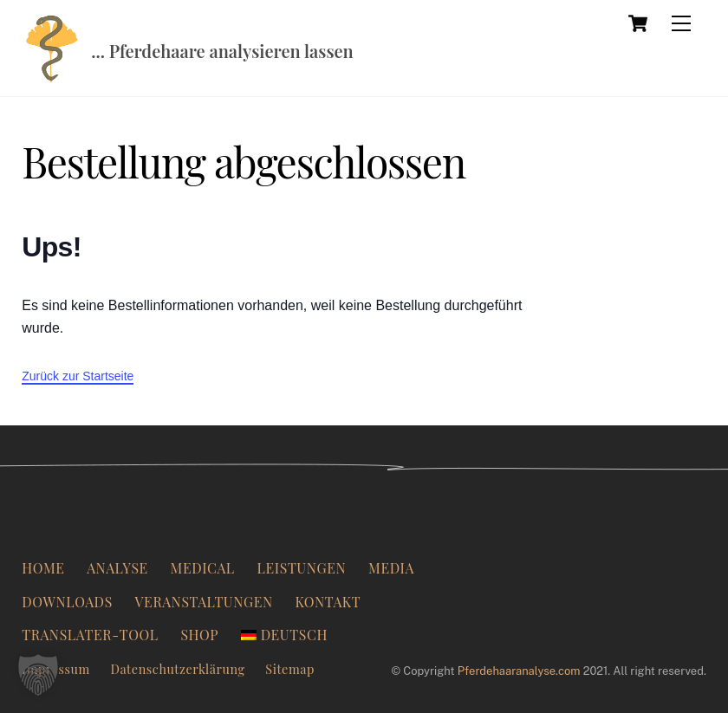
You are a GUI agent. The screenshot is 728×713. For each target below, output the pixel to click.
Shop (199, 635)
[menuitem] (284, 635)
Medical (203, 568)
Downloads (67, 602)
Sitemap (290, 669)
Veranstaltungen (204, 602)
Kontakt (328, 602)
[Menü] (681, 23)
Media (391, 568)
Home (43, 568)
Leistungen (301, 568)
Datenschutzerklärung (177, 669)
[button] (38, 675)
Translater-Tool (90, 635)
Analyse (117, 568)
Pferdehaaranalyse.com (519, 671)
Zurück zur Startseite (78, 376)
